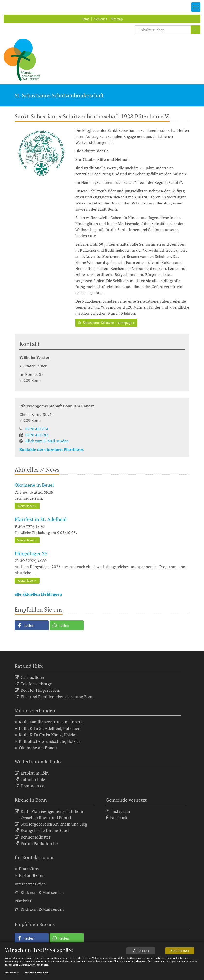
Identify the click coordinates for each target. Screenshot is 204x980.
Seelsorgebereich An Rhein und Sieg (51, 824)
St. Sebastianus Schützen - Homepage (105, 323)
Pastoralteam (29, 875)
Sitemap (117, 19)
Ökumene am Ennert (36, 748)
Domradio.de (30, 786)
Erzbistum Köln (32, 773)
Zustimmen (180, 951)
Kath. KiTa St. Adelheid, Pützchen (47, 729)
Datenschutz (12, 973)
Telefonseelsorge (33, 684)
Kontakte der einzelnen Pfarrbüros (51, 449)
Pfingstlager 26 (31, 553)
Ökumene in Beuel (34, 485)
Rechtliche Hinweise (36, 973)
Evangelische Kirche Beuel (42, 831)
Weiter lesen (26, 506)
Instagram (118, 811)
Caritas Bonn (29, 678)
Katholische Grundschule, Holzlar (47, 741)
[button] (32, 625)
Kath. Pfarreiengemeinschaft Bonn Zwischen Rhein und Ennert (49, 815)
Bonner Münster (33, 837)
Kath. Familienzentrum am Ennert (48, 722)
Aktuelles (100, 19)
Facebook (116, 818)
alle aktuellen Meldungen (38, 594)
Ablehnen (141, 951)
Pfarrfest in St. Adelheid (41, 519)
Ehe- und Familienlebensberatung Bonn (54, 697)
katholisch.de (30, 780)
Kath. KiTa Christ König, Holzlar (46, 735)
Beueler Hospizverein (37, 690)
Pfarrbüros (27, 869)
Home (85, 19)
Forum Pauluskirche (36, 844)
